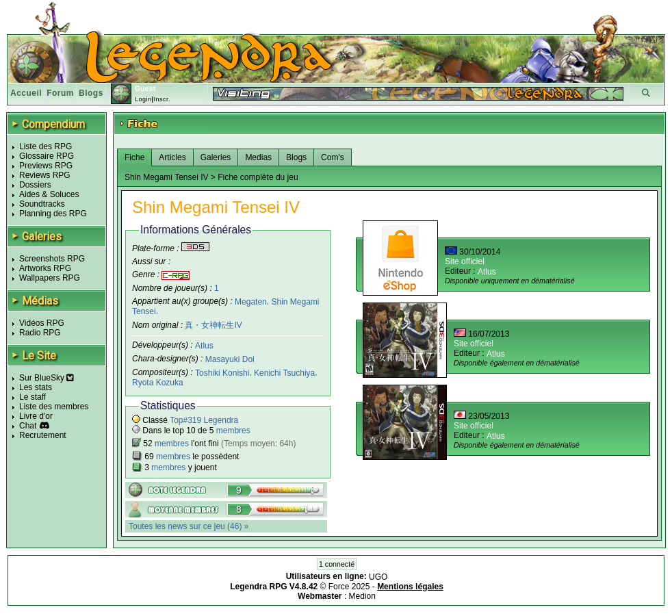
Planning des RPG (53, 214)
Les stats (36, 387)
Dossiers (35, 185)
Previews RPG (46, 166)
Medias (258, 157)
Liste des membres (54, 407)
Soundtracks (42, 204)
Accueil (26, 93)
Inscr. (162, 99)
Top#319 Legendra (204, 420)
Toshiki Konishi (222, 373)
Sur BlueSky (47, 378)
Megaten (251, 301)
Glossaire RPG (47, 156)
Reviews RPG (45, 175)
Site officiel (465, 261)
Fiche (134, 157)
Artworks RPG (45, 268)
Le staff (33, 397)
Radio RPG (40, 333)
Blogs (91, 93)
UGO (378, 577)
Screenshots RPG (52, 259)
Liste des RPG (46, 146)
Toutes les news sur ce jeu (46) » (189, 526)
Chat (28, 426)
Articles (172, 157)
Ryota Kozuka (158, 383)
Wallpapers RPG (50, 278)
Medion (362, 596)
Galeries (216, 157)
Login (143, 99)
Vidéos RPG (42, 323)
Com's (333, 157)
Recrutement (43, 435)
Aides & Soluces (49, 194)
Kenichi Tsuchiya (284, 373)
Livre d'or (36, 416)
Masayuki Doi (230, 359)
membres (233, 431)
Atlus (204, 346)
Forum (60, 93)
